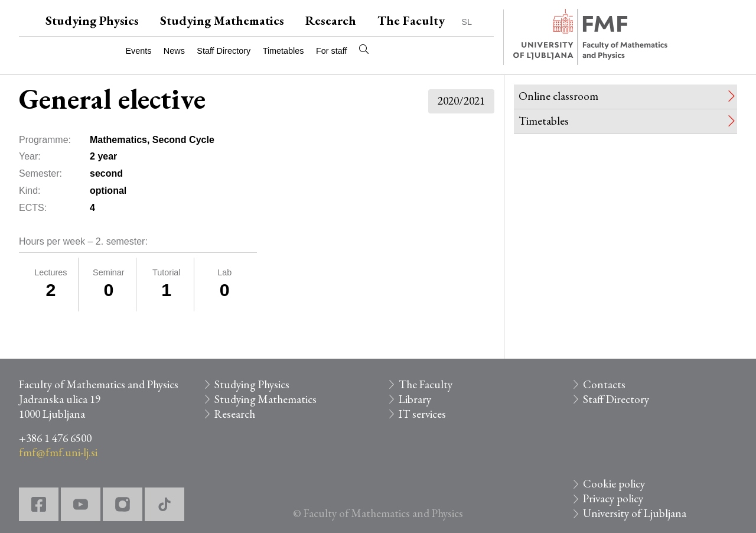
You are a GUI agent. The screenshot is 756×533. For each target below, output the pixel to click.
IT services (422, 414)
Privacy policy (613, 498)
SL (467, 22)
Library (415, 399)
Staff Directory (224, 51)
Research (331, 20)
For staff (332, 51)
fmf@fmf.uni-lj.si (58, 452)
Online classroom (558, 96)
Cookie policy (614, 484)
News (174, 51)
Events (138, 51)
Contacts (604, 384)
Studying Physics (92, 20)
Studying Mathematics (222, 20)
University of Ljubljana (635, 513)
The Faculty (411, 20)
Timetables (283, 51)
